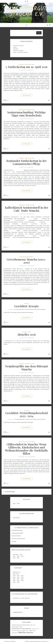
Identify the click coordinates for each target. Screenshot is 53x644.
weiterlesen (27, 95)
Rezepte (27, 304)
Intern (27, 410)
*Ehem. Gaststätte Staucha (20, 52)
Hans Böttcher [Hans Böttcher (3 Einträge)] (34, 629)
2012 (22, 576)
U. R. (7, 100)
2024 (22, 556)
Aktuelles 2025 (30, 442)
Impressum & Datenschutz (35, 641)
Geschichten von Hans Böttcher (22, 598)
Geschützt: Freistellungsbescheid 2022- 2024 (26, 414)
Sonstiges (14, 541)
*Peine (15, 47)
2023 (18, 556)
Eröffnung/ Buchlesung (17, 530)
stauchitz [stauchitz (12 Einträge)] (30, 633)
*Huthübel (16, 49)
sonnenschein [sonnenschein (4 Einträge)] (15, 633)
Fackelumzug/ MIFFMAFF (17, 533)
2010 (14, 576)
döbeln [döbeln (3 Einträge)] (34, 625)
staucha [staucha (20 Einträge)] (22, 632)
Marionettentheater (16, 536)
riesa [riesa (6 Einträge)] (30, 630)
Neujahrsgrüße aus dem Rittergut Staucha (27, 368)
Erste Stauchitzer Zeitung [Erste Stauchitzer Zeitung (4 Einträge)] (17, 627)
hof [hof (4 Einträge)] (38, 629)
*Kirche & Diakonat (18, 51)
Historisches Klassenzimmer (18, 539)
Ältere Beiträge (9, 492)
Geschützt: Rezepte (27, 306)
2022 (14, 556)
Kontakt (43, 641)
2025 (14, 504)
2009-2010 (16, 555)
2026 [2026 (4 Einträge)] (31, 625)
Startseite (27, 641)
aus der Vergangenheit (26, 257)
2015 (22, 577)
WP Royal (13, 641)
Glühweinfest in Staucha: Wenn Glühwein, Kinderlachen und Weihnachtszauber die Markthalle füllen (27, 449)
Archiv (46, 641)
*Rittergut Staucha (18, 46)
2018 (22, 579)
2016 (14, 579)
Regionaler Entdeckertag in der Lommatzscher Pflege (26, 162)
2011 (18, 576)
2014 (18, 577)
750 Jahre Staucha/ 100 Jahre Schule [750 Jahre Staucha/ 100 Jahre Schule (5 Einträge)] (21, 625)
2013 (14, 577)
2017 (18, 579)
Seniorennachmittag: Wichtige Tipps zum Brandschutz (26, 114)
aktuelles (22, 64)
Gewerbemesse (16, 518)
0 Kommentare (30, 167)
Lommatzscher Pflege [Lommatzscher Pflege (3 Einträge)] (15, 631)
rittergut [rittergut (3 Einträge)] (34, 631)
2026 (18, 504)
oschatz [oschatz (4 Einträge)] (23, 631)
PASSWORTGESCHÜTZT (18, 612)
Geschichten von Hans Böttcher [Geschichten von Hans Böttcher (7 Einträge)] (21, 629)
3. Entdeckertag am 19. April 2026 (26, 67)
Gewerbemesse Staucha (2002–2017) (26, 261)
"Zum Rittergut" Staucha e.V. (26, 12)
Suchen (39, 33)
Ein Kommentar (30, 70)
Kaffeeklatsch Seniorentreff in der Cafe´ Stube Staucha (26, 209)
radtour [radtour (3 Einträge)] (27, 631)
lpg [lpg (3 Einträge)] (21, 631)
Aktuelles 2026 (30, 64)
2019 (14, 581)
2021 (21, 555)
